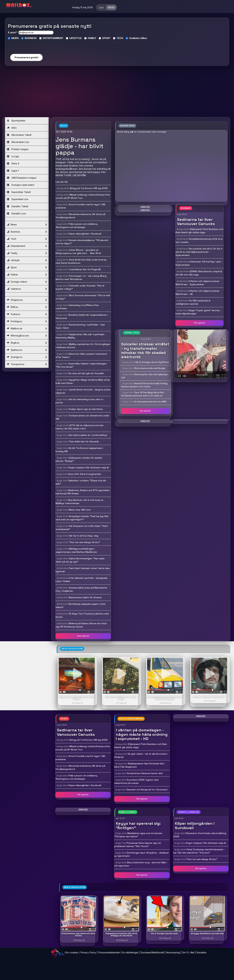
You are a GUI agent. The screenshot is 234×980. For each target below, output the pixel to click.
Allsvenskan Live (18, 142)
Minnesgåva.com (27, 336)
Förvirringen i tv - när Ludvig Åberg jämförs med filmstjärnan (81, 278)
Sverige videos (27, 282)
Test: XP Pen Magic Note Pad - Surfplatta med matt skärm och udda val (143, 394)
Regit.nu (27, 343)
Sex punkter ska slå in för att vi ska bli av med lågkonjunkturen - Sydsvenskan (199, 252)
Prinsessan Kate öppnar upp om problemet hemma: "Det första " (138, 845)
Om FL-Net (188, 952)
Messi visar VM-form (80, 510)
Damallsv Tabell (17, 206)
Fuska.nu (27, 314)
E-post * (13, 32)
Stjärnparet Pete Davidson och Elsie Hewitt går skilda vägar (199, 231)
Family (27, 253)
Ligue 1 (13, 171)
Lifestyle (27, 260)
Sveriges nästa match (21, 185)
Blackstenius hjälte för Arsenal (85, 597)
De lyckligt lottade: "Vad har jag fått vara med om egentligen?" (82, 518)
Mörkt (111, 7)
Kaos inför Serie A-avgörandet (85, 474)
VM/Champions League (22, 178)
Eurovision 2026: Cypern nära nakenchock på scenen (136, 781)
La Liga (13, 156)
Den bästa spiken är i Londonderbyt (88, 435)
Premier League (18, 149)
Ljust (101, 7)
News (27, 225)
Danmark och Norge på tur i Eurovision (147, 790)
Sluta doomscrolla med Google (150, 368)
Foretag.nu (27, 321)
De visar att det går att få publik (86, 373)
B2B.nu (27, 307)
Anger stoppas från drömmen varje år (89, 468)
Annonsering (173, 952)
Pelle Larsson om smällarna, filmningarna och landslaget (77, 226)
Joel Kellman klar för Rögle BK (85, 269)
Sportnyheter (16, 121)
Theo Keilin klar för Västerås (84, 442)
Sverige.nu (27, 357)
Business (27, 232)
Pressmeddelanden (109, 952)
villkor (144, 38)
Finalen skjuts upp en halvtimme (86, 409)
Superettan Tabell (19, 192)
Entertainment (27, 246)
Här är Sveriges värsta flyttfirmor (152, 362)
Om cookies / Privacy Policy (81, 952)
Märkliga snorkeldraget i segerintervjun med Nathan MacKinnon (76, 550)
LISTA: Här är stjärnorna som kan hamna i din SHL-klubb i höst (80, 427)
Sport (27, 267)
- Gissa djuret (202, 375)
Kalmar (27, 275)
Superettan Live (18, 199)
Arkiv (12, 128)
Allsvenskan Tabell (19, 135)
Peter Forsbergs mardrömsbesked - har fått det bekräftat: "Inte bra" (199, 851)
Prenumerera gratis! (26, 57)
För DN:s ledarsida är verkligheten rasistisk (193, 302)
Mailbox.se (27, 329)
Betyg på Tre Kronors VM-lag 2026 (89, 188)
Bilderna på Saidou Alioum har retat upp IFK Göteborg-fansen (81, 625)
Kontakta (201, 952)
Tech (27, 239)
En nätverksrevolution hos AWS (150, 402)
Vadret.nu (27, 289)
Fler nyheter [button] (200, 323)
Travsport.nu (27, 364)
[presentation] (26, 45)
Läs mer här (62, 182)
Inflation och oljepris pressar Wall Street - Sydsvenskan (197, 283)
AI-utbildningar (130, 952)
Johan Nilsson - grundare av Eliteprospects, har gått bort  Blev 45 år (78, 252)
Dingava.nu (27, 300)
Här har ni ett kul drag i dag (84, 536)
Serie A (13, 163)
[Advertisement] (117, 93)
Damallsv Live (16, 213)
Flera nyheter (83, 636)
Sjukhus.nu (27, 350)
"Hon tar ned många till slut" (84, 542)
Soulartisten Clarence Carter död (145, 773)
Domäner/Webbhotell (152, 952)
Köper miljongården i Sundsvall (85, 234)
